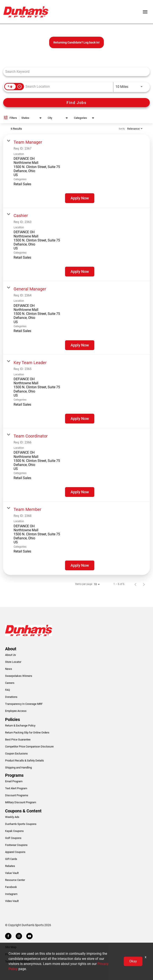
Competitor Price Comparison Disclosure (29, 747)
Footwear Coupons (16, 845)
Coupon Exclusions (16, 754)
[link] (76, 171)
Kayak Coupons (14, 831)
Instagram (11, 894)
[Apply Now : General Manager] (80, 345)
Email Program (14, 781)
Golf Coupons (13, 838)
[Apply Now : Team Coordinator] (80, 492)
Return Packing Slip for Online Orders (27, 733)
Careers (10, 683)
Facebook (11, 887)
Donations (11, 697)
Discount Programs (17, 795)
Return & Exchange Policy (20, 726)
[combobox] (74, 72)
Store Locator (13, 662)
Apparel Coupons (15, 852)
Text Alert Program (16, 788)
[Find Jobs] (76, 103)
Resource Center (15, 880)
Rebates (10, 866)
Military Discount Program (21, 802)
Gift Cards (11, 859)
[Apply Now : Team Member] (80, 565)
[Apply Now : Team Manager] (80, 198)
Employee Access (16, 711)
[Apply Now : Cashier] (80, 272)
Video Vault (12, 901)
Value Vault (12, 873)
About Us (10, 655)
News (9, 669)
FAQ (8, 690)
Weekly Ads (12, 817)
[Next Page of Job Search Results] (144, 584)
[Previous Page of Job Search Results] (135, 584)
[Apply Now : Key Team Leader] (80, 419)
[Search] (76, 103)
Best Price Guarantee (18, 740)
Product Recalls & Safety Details (24, 761)
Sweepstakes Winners (19, 676)
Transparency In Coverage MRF (24, 704)
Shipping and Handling (18, 768)
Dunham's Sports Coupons (21, 824)
